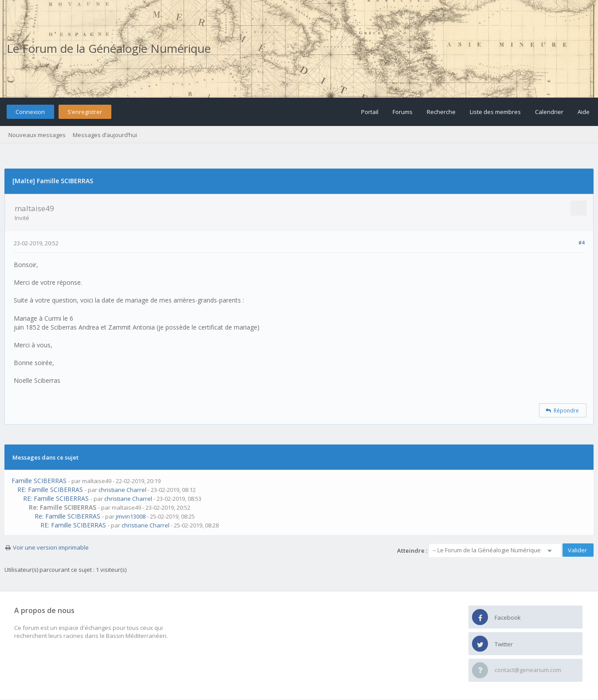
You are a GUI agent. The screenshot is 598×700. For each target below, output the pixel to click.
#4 (581, 242)
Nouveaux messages (37, 135)
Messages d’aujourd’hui (105, 135)
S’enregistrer (85, 112)
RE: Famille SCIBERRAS (50, 490)
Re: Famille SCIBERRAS (67, 516)
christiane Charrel (122, 490)
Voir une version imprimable (51, 547)
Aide (584, 112)
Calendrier (549, 112)
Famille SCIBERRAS (39, 481)
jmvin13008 (131, 516)
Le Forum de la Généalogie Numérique (109, 48)
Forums (403, 112)
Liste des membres (495, 112)
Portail (370, 112)
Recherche (441, 112)
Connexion (30, 112)
